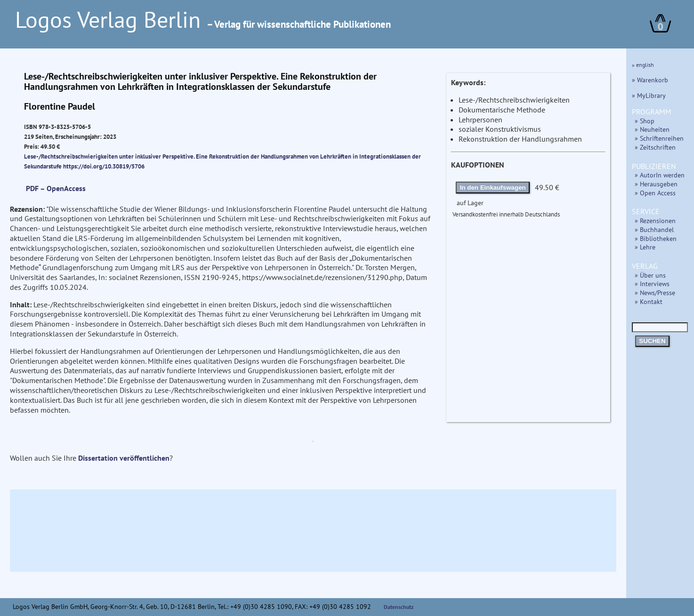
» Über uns (650, 275)
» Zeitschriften (655, 147)
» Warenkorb (650, 80)
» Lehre (645, 247)
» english (643, 65)
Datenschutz (399, 607)
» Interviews (652, 284)
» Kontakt (649, 301)
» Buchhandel (654, 229)
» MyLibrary (649, 95)
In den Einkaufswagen (493, 188)
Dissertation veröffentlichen (124, 458)
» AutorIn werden (660, 175)
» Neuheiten (652, 129)
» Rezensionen (655, 220)
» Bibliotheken (656, 238)
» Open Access (655, 193)
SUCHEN (652, 341)
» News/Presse (655, 292)
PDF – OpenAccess (56, 188)
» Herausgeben (656, 184)
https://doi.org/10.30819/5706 (104, 166)
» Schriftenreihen (659, 138)
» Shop (645, 121)
